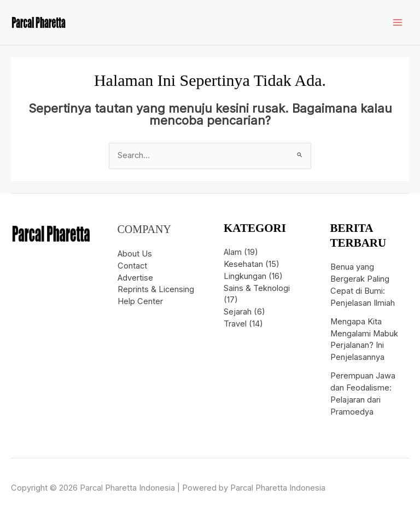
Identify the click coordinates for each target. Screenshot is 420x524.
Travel (235, 324)
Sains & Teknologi (257, 288)
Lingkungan (245, 276)
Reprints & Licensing (156, 289)
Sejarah (238, 312)
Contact (132, 266)
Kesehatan (243, 264)
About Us (135, 254)
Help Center (140, 301)
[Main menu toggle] (398, 22)
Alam (233, 252)
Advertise (135, 278)
